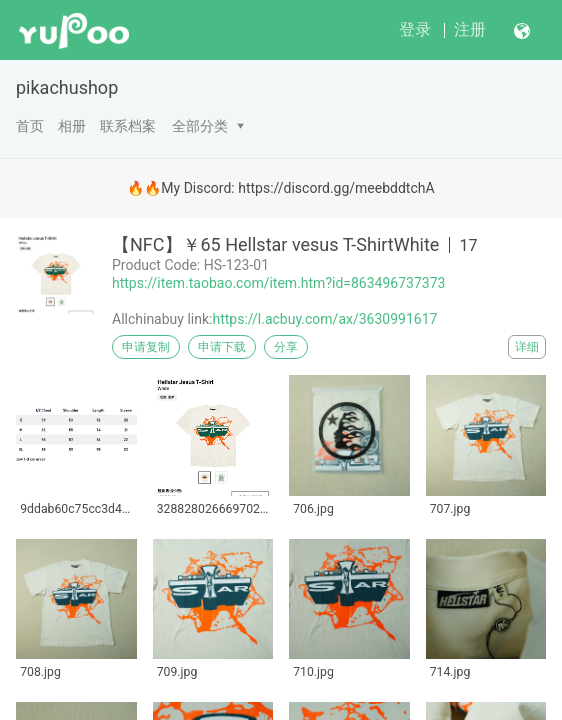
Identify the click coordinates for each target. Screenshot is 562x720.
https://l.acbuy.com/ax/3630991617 (324, 319)
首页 (30, 126)
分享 (286, 347)
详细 (527, 347)
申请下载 (222, 347)
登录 (415, 29)
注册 (470, 29)
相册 (72, 126)
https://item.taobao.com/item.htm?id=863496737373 (278, 283)
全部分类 (200, 126)
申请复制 (146, 347)
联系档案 (128, 126)
